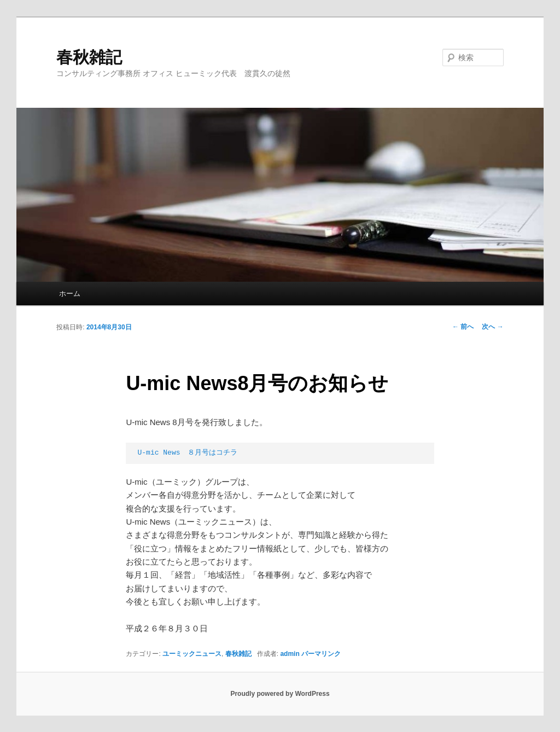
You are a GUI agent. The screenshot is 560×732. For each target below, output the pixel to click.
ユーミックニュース (192, 654)
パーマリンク (321, 654)
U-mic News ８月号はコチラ (188, 453)
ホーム (70, 294)
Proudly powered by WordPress (280, 694)
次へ (492, 327)
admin (290, 654)
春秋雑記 (89, 57)
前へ (463, 327)
